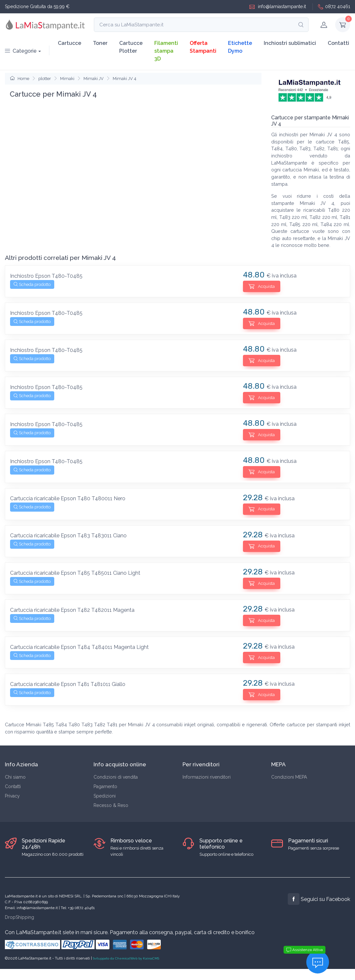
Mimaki (67, 79)
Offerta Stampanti (203, 47)
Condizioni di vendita (116, 777)
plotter (45, 79)
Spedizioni (105, 796)
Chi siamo (15, 777)
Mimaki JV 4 (125, 79)
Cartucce (70, 43)
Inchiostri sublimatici (290, 43)
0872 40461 (334, 7)
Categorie (21, 51)
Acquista (262, 286)
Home (20, 79)
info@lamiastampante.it (278, 7)
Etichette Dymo (240, 47)
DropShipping (19, 917)
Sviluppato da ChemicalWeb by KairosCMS (126, 958)
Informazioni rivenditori (207, 777)
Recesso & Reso (111, 805)
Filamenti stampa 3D (166, 51)
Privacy (12, 796)
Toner (100, 43)
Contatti (338, 43)
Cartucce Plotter (131, 47)
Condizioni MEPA (289, 777)
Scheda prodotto (32, 284)
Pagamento (105, 786)
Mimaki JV (94, 79)
